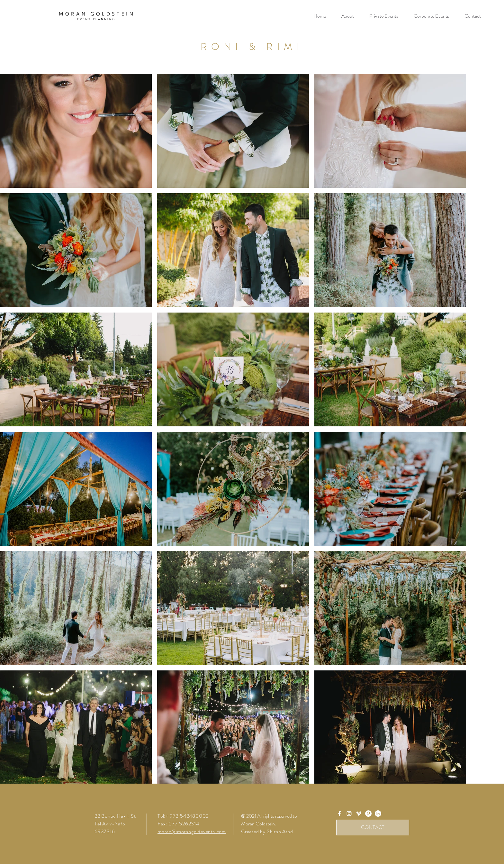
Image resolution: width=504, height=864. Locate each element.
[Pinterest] (368, 814)
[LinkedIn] (378, 814)
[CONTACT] (373, 828)
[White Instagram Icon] (349, 814)
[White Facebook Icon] (339, 814)
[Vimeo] (359, 814)
